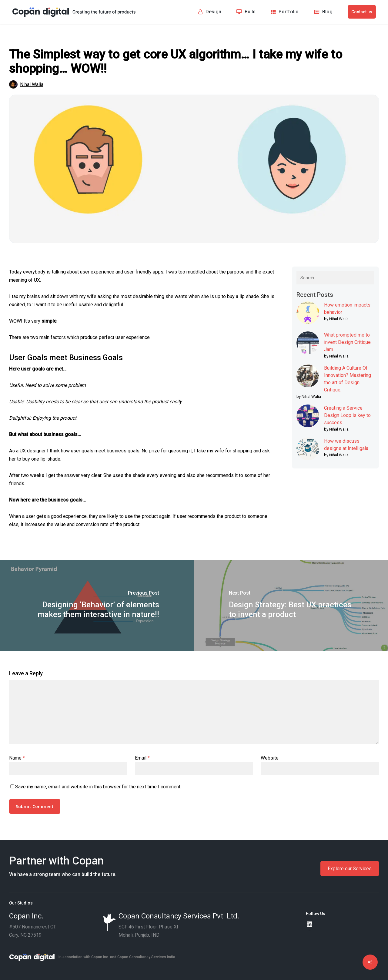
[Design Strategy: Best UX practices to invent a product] (291, 606)
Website (270, 758)
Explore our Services (350, 869)
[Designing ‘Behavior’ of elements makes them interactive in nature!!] (97, 606)
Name (17, 758)
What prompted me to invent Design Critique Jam (347, 342)
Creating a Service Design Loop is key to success (347, 415)
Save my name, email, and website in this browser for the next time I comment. (98, 787)
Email (142, 758)
